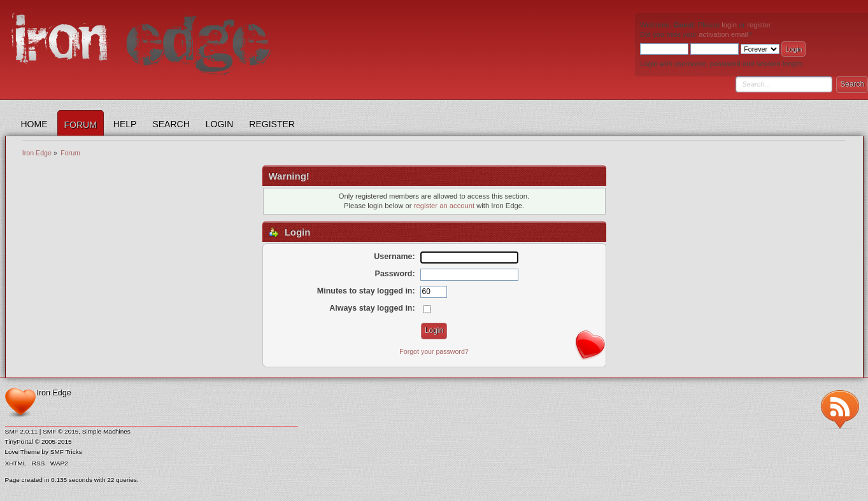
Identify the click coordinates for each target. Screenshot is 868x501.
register (759, 25)
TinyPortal (19, 441)
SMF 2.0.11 (22, 431)
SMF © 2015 (60, 431)
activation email (723, 34)
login (729, 25)
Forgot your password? (434, 351)
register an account (444, 206)
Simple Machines (106, 431)
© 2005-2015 (53, 441)
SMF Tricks (66, 452)
